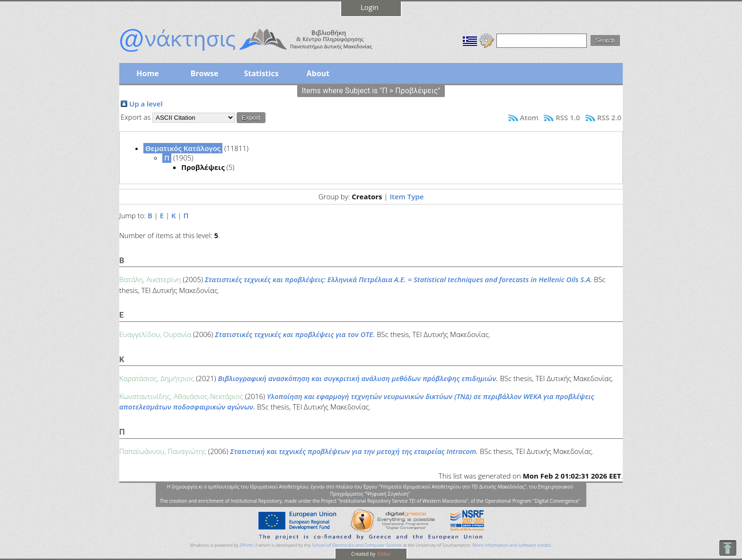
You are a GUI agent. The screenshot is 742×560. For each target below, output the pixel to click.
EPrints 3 (249, 545)
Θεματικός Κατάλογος (183, 148)
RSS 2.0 (609, 117)
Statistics (261, 73)
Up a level (146, 104)
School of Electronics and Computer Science (357, 545)
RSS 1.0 (568, 117)
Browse (204, 73)
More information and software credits (512, 545)
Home (147, 73)
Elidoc (384, 554)
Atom (529, 117)
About (318, 73)
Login (370, 7)
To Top (728, 548)
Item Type (406, 196)
